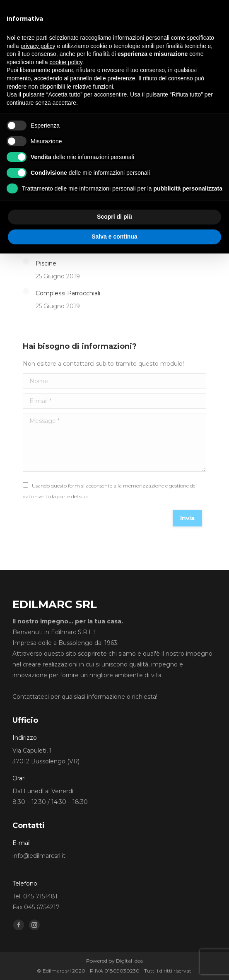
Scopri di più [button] (114, 217)
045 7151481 (40, 896)
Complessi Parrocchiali (68, 293)
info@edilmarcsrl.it (39, 856)
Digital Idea (129, 961)
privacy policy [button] (38, 46)
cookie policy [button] (66, 62)
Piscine (46, 263)
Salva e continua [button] (114, 237)
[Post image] (26, 261)
